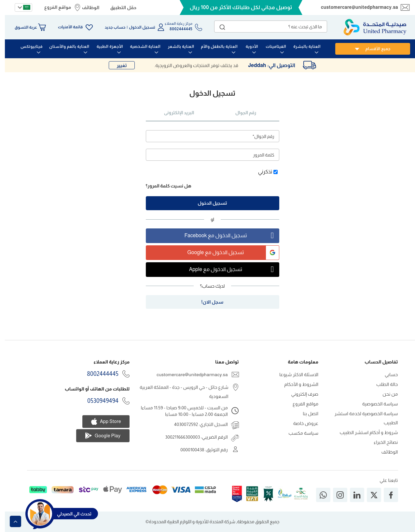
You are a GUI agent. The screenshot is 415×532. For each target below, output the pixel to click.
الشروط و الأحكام (296, 384)
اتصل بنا (306, 414)
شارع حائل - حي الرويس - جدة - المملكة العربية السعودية (179, 392)
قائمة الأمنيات (65, 27)
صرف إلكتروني (300, 394)
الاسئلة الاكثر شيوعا (294, 375)
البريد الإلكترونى (174, 113)
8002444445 (98, 374)
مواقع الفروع (53, 7)
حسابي (387, 375)
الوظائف (86, 7)
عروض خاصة (301, 423)
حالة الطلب (382, 384)
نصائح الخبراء (381, 442)
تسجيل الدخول (137, 27)
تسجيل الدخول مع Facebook (227, 236)
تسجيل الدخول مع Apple (229, 270)
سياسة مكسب (298, 433)
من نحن (385, 394)
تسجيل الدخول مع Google (228, 253)
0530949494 (98, 401)
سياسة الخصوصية (375, 404)
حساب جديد (110, 27)
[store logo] (370, 27)
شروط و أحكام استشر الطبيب (364, 432)
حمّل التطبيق (118, 7)
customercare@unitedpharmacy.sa (355, 7)
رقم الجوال (241, 113)
